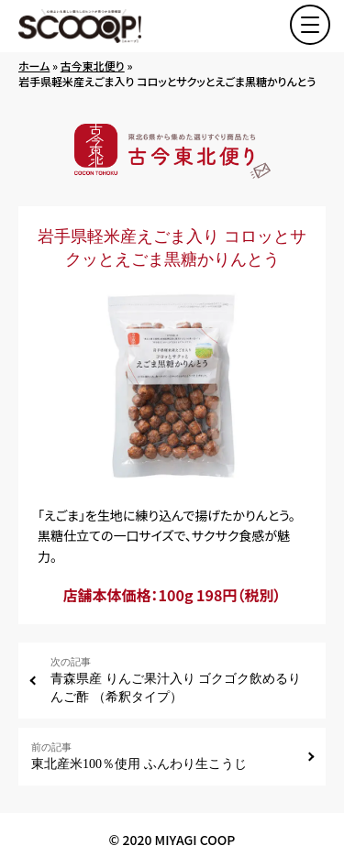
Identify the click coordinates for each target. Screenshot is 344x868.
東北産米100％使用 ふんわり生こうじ (162, 756)
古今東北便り (93, 66)
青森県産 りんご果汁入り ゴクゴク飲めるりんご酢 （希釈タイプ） (182, 679)
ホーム (34, 66)
